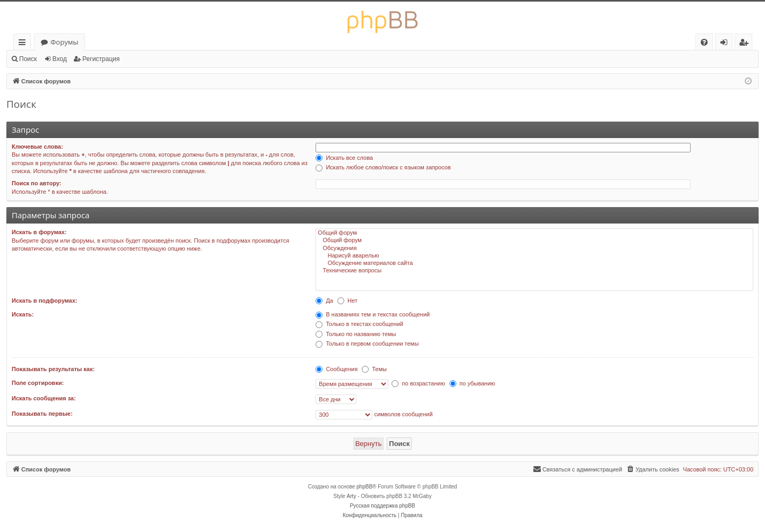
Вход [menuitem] (726, 44)
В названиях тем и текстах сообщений (373, 314)
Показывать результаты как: (53, 369)
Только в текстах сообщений (359, 324)
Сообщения (337, 369)
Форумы (64, 42)
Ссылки (24, 44)
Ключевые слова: (37, 147)
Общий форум (534, 233)
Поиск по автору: (36, 183)
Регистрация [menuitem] (746, 44)
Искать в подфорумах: (45, 301)
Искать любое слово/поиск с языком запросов (383, 167)
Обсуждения (534, 248)
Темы (374, 369)
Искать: (23, 314)
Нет (347, 301)
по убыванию (472, 383)
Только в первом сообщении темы (367, 344)
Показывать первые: (42, 414)
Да (324, 301)
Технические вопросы (534, 271)
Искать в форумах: (39, 232)
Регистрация (101, 59)
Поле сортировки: (38, 383)
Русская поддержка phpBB (382, 506)
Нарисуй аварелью (534, 256)
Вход (60, 59)
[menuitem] (704, 42)
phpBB (364, 487)
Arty (352, 496)
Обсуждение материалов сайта (534, 263)
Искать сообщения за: (44, 398)
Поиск (28, 59)
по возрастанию (418, 383)
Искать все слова (344, 158)
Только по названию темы (356, 334)
